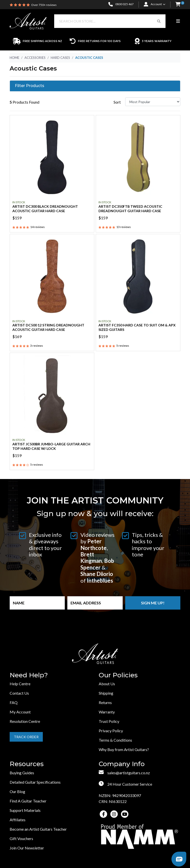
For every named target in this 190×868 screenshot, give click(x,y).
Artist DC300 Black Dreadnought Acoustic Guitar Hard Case (45, 209)
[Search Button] (159, 21)
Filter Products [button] (30, 86)
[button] (178, 5)
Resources (27, 764)
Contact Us (19, 693)
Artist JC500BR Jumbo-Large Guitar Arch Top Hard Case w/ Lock (51, 446)
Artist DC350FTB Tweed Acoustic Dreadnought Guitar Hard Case (130, 209)
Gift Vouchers (21, 838)
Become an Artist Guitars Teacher (38, 829)
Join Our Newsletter (27, 848)
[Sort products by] (153, 102)
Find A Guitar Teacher (28, 801)
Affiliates (18, 820)
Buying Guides (22, 773)
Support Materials (25, 810)
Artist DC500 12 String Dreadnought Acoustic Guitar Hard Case (48, 327)
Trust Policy (109, 721)
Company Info (122, 764)
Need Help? (29, 675)
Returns (105, 702)
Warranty (107, 712)
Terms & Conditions (115, 740)
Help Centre (20, 684)
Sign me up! (153, 603)
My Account (20, 712)
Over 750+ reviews (44, 5)
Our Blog (17, 791)
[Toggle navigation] (178, 21)
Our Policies (118, 675)
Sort (117, 102)
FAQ (14, 702)
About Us (107, 684)
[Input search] (103, 21)
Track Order (26, 737)
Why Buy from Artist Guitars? (124, 749)
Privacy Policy (111, 731)
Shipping (106, 693)
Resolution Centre (25, 721)
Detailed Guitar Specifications (35, 782)
